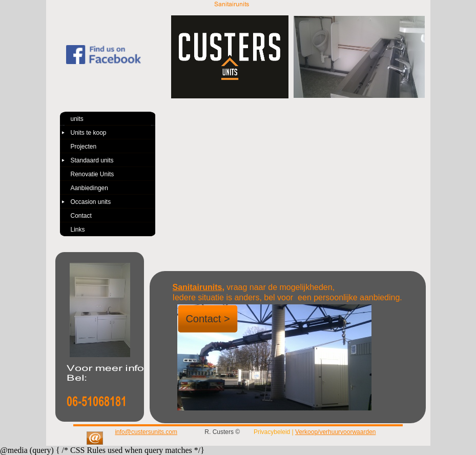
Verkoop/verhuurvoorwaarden (335, 432)
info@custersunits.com (146, 432)
